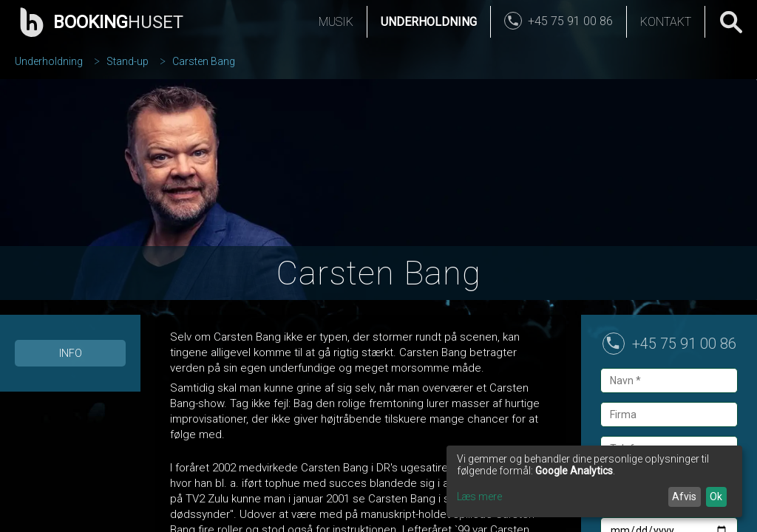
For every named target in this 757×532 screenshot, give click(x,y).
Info (71, 353)
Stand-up (128, 61)
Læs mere (479, 497)
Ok (716, 497)
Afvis (684, 497)
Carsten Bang (204, 61)
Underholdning (429, 22)
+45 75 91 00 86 (684, 344)
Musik (336, 22)
